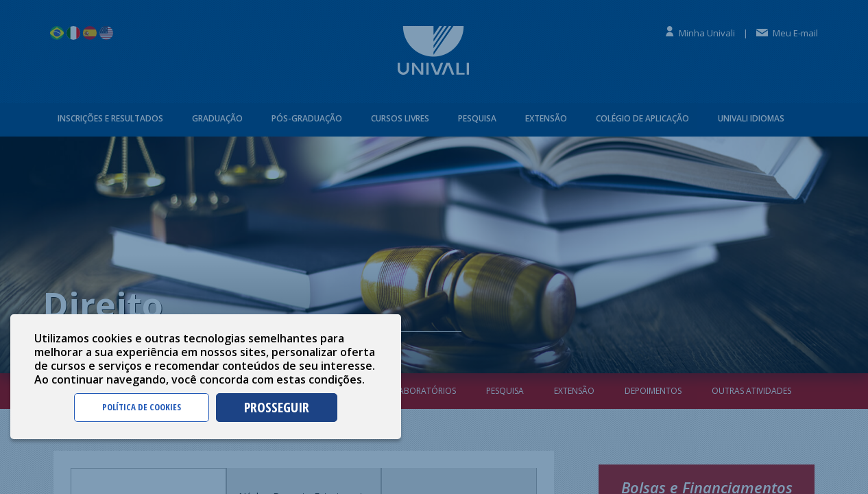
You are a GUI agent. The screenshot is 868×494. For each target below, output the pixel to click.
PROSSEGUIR (277, 407)
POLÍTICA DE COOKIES (142, 407)
